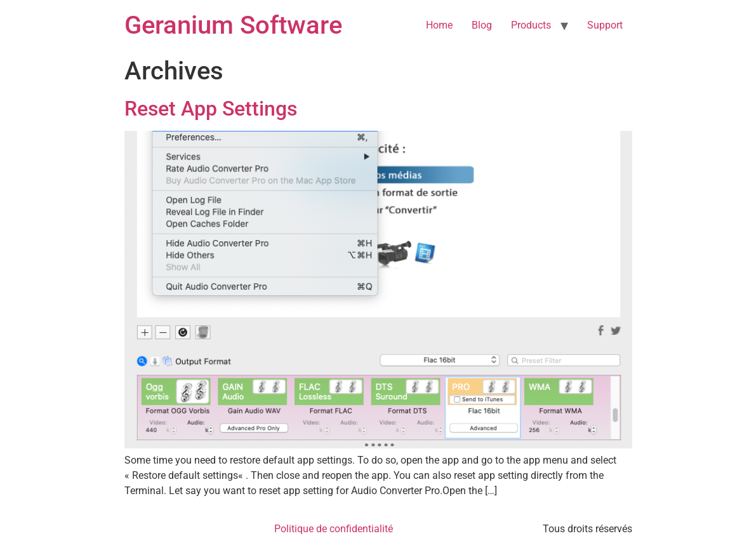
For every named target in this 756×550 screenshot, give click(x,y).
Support (605, 25)
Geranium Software (233, 25)
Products (531, 25)
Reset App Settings (211, 109)
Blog (482, 25)
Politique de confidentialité (334, 529)
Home (439, 25)
